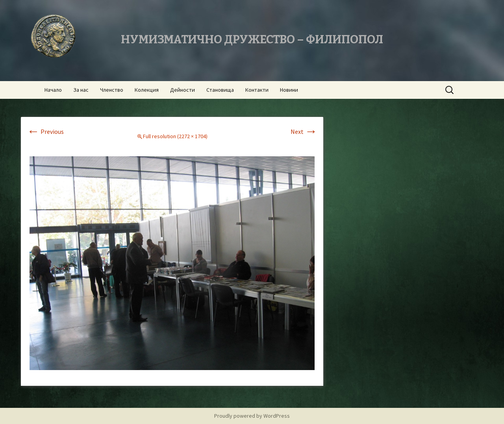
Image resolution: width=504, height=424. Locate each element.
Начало (53, 90)
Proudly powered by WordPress (252, 416)
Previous (45, 131)
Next (304, 131)
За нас (81, 90)
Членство (112, 90)
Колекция (147, 90)
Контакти (257, 90)
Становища (220, 90)
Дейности (183, 90)
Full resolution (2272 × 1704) (175, 136)
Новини (289, 90)
